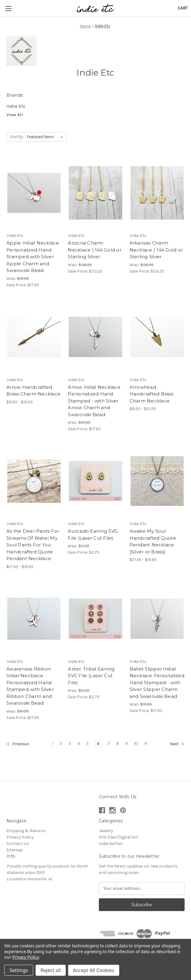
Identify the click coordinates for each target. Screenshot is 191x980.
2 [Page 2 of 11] (61, 744)
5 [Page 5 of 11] (88, 744)
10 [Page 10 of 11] (136, 744)
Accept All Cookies (94, 970)
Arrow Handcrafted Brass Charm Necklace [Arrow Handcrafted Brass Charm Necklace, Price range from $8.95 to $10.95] (33, 391)
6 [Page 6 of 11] (98, 744)
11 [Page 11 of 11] (146, 744)
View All (15, 115)
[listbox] (46, 137)
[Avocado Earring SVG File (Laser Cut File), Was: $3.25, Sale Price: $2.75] (95, 481)
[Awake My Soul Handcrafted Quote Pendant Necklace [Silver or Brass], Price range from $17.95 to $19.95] (157, 481)
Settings (19, 970)
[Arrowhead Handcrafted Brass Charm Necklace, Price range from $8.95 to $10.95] (157, 337)
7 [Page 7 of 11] (109, 744)
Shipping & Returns (26, 831)
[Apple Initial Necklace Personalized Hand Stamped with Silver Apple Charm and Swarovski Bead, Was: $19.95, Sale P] (34, 193)
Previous (18, 744)
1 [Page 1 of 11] (53, 744)
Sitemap (15, 850)
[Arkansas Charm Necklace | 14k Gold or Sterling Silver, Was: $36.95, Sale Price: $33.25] (157, 193)
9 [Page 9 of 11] (127, 744)
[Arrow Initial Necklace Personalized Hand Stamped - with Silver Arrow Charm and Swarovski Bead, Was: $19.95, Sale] (95, 337)
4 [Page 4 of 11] (79, 744)
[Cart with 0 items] (183, 8)
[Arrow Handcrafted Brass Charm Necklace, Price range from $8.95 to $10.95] (34, 337)
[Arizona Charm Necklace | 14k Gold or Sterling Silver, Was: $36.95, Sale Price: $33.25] (95, 193)
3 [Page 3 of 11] (70, 744)
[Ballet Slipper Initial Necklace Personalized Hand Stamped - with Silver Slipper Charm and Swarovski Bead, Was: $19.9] (157, 619)
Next (177, 744)
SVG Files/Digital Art (118, 837)
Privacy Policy (20, 837)
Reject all (51, 970)
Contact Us (18, 844)
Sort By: (17, 137)
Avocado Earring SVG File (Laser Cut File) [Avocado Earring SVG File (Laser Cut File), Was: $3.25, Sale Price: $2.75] (93, 535)
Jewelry (106, 831)
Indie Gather (111, 844)
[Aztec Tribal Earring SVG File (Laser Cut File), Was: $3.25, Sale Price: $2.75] (95, 619)
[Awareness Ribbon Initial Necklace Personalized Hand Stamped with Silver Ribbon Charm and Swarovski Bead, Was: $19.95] (34, 619)
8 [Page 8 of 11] (118, 744)
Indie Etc (16, 106)
